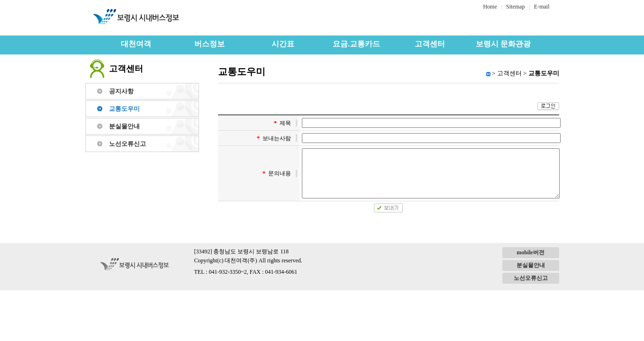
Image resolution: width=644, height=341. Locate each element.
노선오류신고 (127, 144)
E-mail (542, 7)
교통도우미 (124, 109)
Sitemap (515, 7)
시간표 (283, 44)
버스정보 (209, 44)
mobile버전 (531, 252)
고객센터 (430, 44)
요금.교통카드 (356, 44)
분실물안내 (124, 126)
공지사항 (121, 91)
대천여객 (136, 44)
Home (490, 7)
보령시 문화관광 (503, 44)
